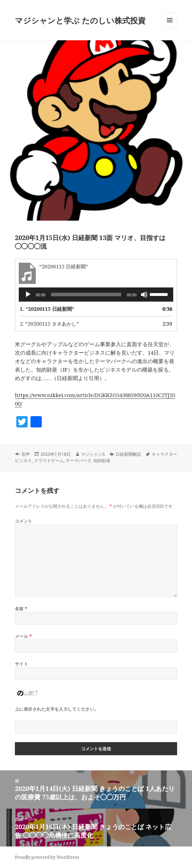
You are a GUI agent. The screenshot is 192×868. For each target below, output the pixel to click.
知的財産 (102, 461)
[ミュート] (144, 295)
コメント (24, 521)
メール (23, 636)
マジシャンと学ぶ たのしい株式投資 (80, 20)
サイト (21, 664)
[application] (96, 295)
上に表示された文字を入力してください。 (57, 709)
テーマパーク (79, 461)
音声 (26, 454)
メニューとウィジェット (170, 27)
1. (47, 309)
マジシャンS (93, 454)
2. (49, 324)
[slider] (86, 295)
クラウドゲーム (49, 461)
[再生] (28, 295)
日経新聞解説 (128, 454)
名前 (21, 609)
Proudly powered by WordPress (47, 857)
